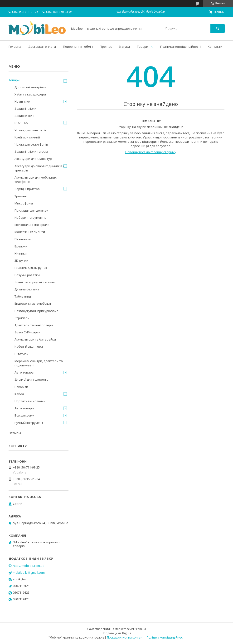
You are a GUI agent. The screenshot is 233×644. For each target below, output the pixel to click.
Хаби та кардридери (30, 94)
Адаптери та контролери (34, 325)
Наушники (22, 101)
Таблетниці (23, 296)
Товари (143, 47)
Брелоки (21, 246)
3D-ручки (21, 260)
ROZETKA (21, 123)
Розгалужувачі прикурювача (36, 311)
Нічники (21, 253)
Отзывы (15, 433)
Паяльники (23, 239)
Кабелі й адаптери (29, 346)
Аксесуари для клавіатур (33, 159)
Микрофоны (24, 203)
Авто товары (24, 372)
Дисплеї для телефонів (32, 379)
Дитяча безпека (27, 289)
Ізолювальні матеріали (32, 225)
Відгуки (124, 47)
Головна (15, 47)
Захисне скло (24, 116)
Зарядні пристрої (27, 189)
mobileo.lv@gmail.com (29, 573)
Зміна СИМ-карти (27, 332)
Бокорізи (21, 387)
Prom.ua (140, 629)
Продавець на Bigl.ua (116, 633)
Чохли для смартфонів (31, 144)
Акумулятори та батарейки (35, 339)
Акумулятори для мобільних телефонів (36, 180)
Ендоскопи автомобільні (33, 303)
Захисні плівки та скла (31, 152)
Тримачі (21, 196)
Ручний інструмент (29, 423)
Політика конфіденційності (180, 47)
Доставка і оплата (42, 47)
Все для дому (24, 415)
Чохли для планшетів (31, 130)
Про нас (106, 47)
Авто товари (24, 408)
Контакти (215, 47)
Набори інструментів (30, 218)
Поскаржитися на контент (125, 637)
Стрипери (22, 318)
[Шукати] (218, 28)
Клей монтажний (27, 137)
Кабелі (19, 394)
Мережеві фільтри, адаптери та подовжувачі (39, 363)
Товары (14, 80)
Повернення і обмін (78, 47)
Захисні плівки (25, 109)
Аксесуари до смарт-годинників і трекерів (39, 168)
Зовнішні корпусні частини (35, 282)
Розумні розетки (27, 275)
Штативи (22, 354)
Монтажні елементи (30, 232)
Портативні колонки (30, 401)
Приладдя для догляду (31, 210)
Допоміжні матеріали (30, 87)
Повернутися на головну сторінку (151, 152)
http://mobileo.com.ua (29, 566)
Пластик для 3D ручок (31, 268)
